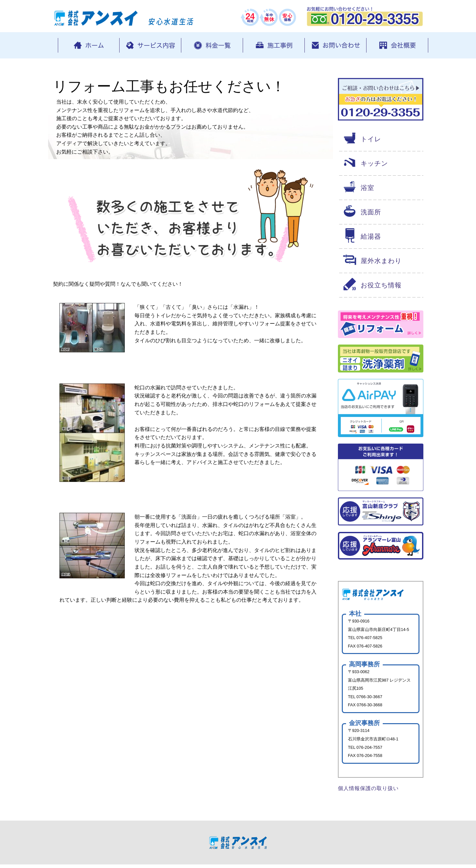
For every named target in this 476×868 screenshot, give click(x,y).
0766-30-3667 (370, 699)
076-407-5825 (370, 639)
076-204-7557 (370, 750)
